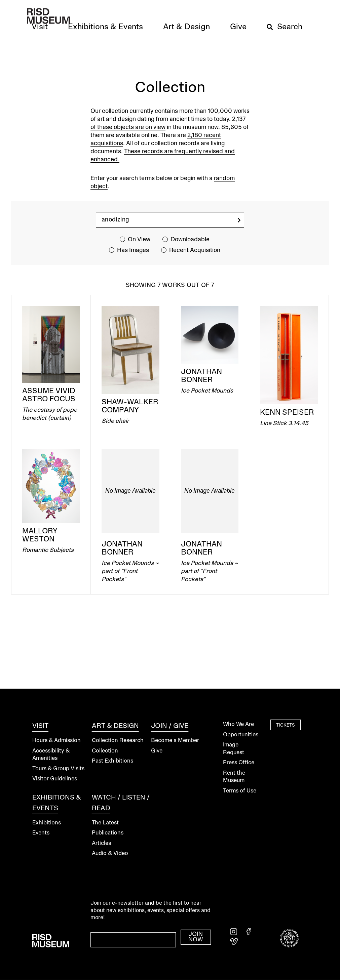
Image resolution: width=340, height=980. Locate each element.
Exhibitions (47, 823)
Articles (101, 843)
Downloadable (190, 240)
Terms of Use (240, 791)
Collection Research (118, 741)
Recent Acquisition (195, 250)
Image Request (234, 749)
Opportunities (241, 735)
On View (139, 240)
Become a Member (175, 741)
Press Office (239, 763)
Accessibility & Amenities (51, 755)
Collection (105, 751)
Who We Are (238, 724)
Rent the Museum (234, 777)
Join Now (196, 937)
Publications (108, 833)
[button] (40, 27)
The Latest (105, 823)
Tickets (286, 725)
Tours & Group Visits (58, 769)
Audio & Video (110, 853)
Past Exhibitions (112, 761)
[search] (239, 220)
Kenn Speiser (287, 413)
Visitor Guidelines (55, 779)
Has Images (133, 250)
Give (157, 751)
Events (41, 833)
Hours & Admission (56, 741)
